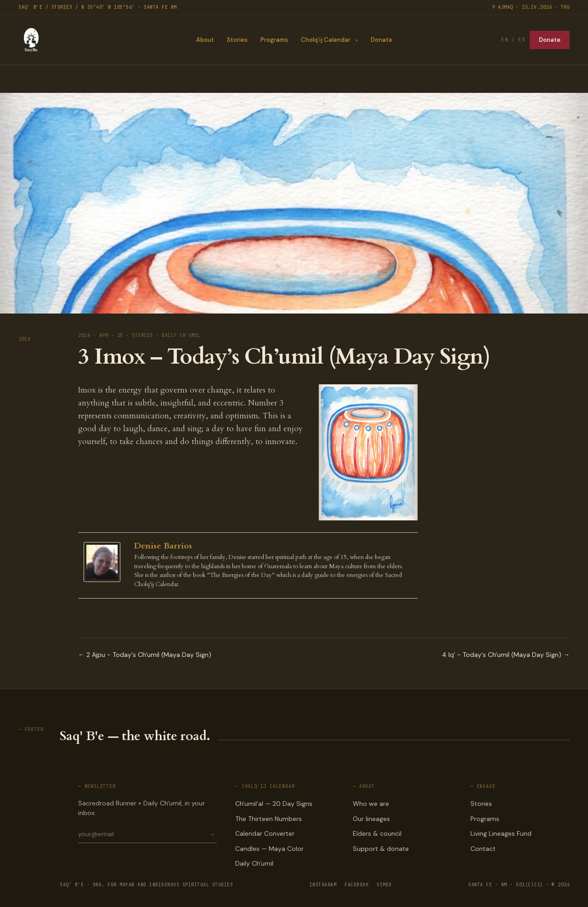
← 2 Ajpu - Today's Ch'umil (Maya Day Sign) (145, 655)
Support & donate (381, 849)
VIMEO (384, 885)
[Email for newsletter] (143, 834)
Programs (274, 40)
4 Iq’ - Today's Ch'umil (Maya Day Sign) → (506, 655)
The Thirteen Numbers (269, 819)
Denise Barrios (163, 546)
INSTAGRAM (323, 885)
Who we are (371, 804)
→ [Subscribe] (212, 834)
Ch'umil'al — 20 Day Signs (274, 804)
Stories (237, 40)
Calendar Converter (265, 833)
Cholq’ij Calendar (325, 40)
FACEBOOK (356, 885)
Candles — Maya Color (269, 849)
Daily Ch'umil (254, 863)
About (205, 40)
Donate (382, 40)
